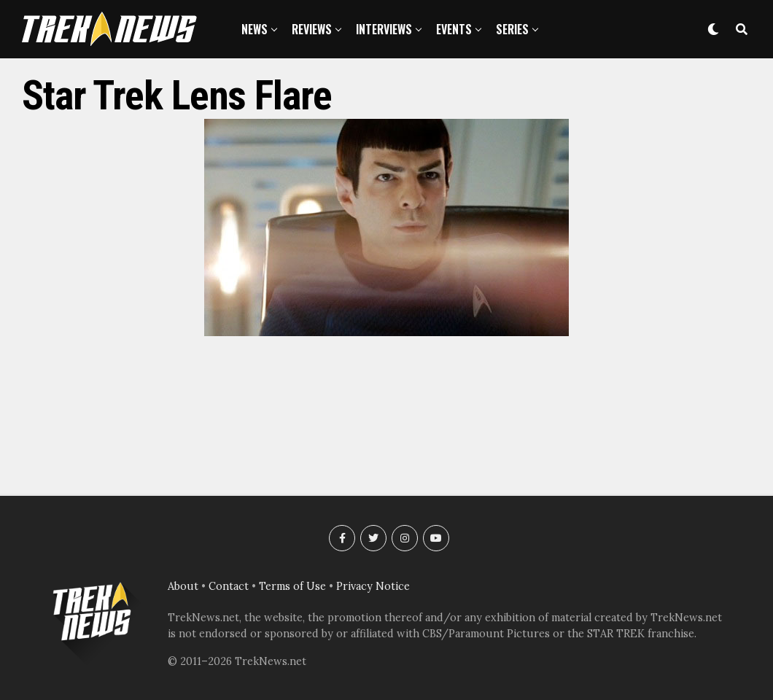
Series (512, 29)
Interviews (384, 29)
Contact (229, 586)
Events (454, 29)
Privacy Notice (373, 586)
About (183, 586)
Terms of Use (292, 586)
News (255, 29)
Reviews (312, 29)
